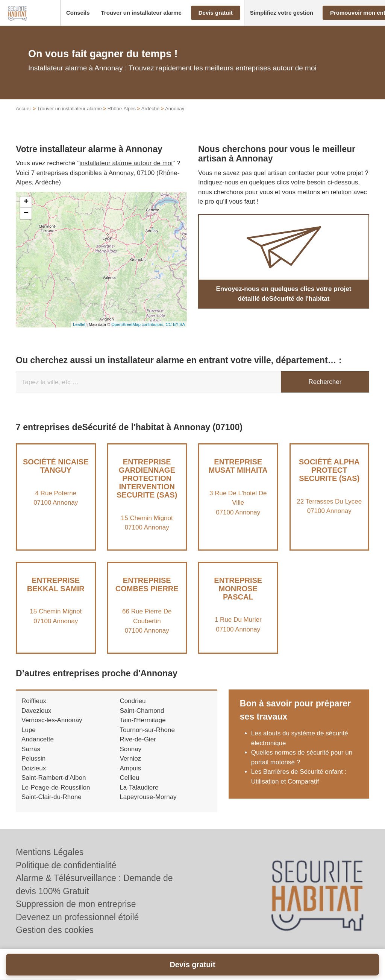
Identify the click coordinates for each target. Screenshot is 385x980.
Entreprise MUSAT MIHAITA (238, 474)
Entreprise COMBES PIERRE (147, 592)
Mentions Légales (50, 852)
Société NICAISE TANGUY (56, 474)
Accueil (24, 117)
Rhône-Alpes (122, 117)
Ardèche (150, 117)
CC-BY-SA (175, 332)
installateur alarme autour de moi (126, 171)
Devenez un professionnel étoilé (77, 917)
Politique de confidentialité (66, 865)
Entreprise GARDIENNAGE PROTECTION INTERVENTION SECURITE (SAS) (147, 487)
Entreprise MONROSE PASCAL (238, 597)
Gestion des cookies (55, 930)
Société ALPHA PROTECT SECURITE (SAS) (329, 478)
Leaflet (79, 332)
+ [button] (26, 210)
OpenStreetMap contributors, (138, 332)
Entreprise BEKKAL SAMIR (56, 592)
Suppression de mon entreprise (76, 904)
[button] (78, 13)
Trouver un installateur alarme (70, 117)
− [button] (26, 222)
